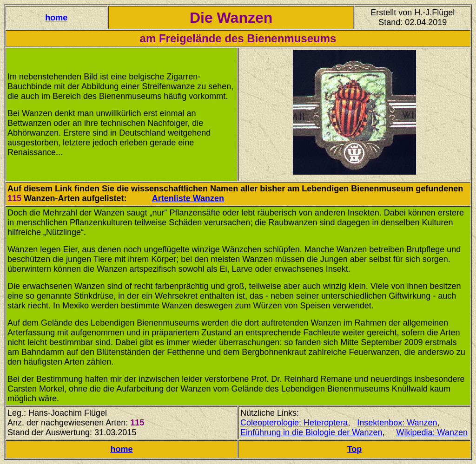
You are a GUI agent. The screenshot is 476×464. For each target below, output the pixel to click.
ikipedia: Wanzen (436, 432)
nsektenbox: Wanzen (398, 423)
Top (355, 449)
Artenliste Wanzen (188, 198)
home (56, 18)
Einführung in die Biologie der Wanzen (311, 432)
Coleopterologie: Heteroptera (294, 423)
